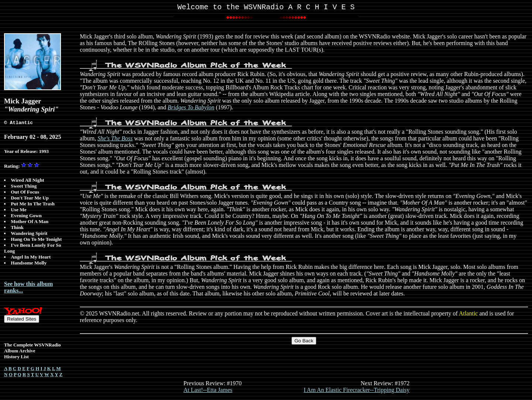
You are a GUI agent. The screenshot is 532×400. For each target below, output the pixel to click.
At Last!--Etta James (208, 391)
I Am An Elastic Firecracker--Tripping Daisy (357, 391)
